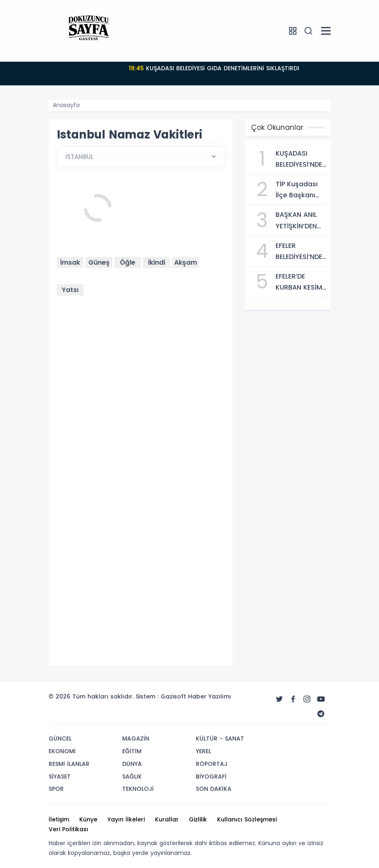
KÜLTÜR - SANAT (220, 739)
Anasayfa (66, 105)
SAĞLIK (132, 777)
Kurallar (167, 819)
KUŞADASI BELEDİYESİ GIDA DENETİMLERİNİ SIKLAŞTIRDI (214, 68)
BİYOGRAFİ (211, 777)
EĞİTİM (132, 751)
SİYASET (60, 777)
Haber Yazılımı (210, 696)
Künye (88, 819)
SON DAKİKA (214, 789)
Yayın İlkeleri (126, 819)
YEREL (203, 751)
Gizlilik (198, 819)
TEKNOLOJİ (138, 789)
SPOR (56, 789)
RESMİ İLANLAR (69, 764)
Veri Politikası (68, 829)
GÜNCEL (60, 739)
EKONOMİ (62, 751)
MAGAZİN (136, 739)
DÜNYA (132, 764)
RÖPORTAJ (212, 764)
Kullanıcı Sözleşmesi (247, 819)
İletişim (59, 819)
